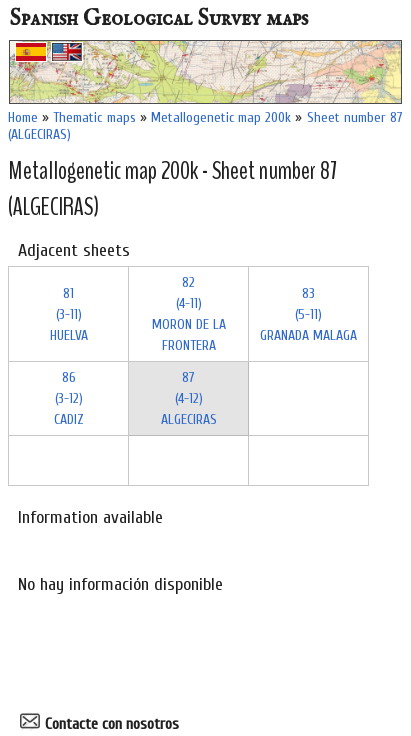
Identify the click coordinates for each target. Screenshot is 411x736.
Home (23, 117)
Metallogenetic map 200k (221, 117)
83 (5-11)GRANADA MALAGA (308, 314)
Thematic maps (94, 117)
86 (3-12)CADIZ (69, 398)
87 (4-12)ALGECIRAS (189, 398)
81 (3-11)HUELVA (69, 314)
